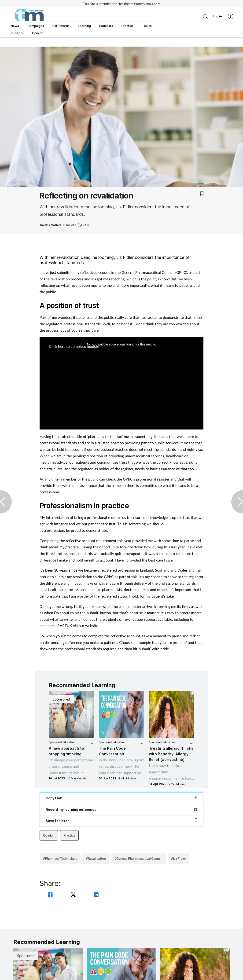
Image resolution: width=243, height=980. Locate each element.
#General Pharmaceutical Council (138, 858)
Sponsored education (62, 742)
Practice (69, 835)
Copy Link (121, 798)
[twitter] (74, 895)
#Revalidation (96, 858)
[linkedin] (96, 895)
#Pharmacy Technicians (60, 858)
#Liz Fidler (179, 858)
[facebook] (51, 895)
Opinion (49, 835)
